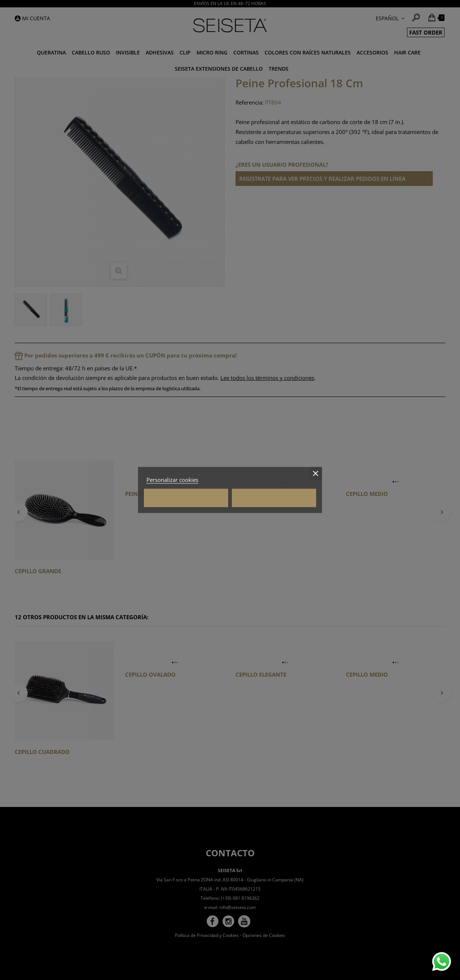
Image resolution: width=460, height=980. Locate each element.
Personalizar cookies (172, 480)
